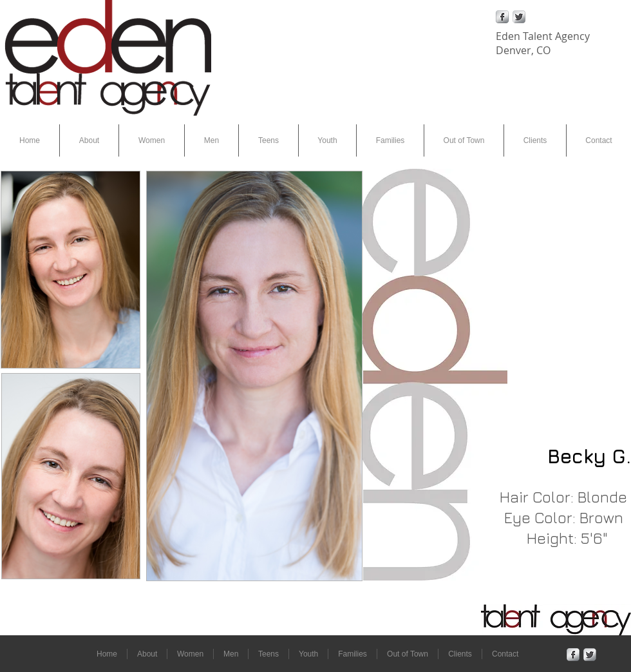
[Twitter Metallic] (519, 17)
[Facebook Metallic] (502, 17)
